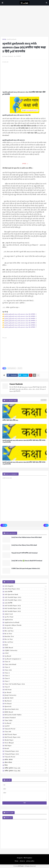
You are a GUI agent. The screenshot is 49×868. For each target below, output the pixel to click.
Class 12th (26, 670)
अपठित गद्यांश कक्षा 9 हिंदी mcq (10, 420)
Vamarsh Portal (26, 729)
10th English (26, 586)
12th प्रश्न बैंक (26, 603)
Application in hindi (26, 623)
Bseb (26, 645)
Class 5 (26, 676)
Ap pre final (26, 617)
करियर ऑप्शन (26, 760)
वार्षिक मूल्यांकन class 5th (26, 768)
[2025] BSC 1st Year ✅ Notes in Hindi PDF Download (27, 561)
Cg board (26, 656)
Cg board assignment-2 (26, 659)
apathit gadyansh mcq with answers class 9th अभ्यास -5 (20, 323)
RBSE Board (26, 712)
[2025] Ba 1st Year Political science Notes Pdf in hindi (26, 537)
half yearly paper (26, 735)
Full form (26, 690)
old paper (26, 746)
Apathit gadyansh (12, 39)
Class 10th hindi (26, 665)
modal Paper (26, 740)
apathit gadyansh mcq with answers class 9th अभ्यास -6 (20, 325)
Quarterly (26, 707)
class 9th (20, 368)
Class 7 (26, 681)
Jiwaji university (26, 695)
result (26, 749)
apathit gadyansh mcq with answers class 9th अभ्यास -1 (20, 314)
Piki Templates (28, 858)
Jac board (26, 693)
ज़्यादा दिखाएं (44, 400)
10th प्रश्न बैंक (26, 592)
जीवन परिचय (26, 763)
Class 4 (26, 673)
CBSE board (26, 648)
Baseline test (26, 637)
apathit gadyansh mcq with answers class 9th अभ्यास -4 (20, 321)
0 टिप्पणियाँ (18, 56)
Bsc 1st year (26, 639)
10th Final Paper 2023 (26, 589)
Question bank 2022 (26, 709)
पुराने (46, 525)
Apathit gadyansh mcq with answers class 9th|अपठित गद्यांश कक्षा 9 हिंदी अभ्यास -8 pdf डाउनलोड (24, 441)
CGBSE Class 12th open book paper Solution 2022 (26, 569)
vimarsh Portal (26, 757)
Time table (26, 721)
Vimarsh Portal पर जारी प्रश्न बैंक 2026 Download (24, 553)
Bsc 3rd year (26, 642)
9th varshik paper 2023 (26, 612)
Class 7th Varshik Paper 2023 (26, 684)
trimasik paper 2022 (26, 754)
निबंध (26, 765)
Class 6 (26, 679)
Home (16, 861)
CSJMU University (26, 651)
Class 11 (26, 667)
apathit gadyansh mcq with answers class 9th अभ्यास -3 (20, 319)
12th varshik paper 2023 (26, 600)
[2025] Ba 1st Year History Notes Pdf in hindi (24, 545)
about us (22, 861)
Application (26, 620)
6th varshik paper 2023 (26, 609)
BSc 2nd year (26, 631)
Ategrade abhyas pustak (26, 625)
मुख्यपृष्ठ (4, 39)
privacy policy (30, 861)
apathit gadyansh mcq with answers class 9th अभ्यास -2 (20, 316)
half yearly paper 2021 (26, 737)
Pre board (26, 704)
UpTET (26, 726)
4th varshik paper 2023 (26, 606)
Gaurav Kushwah (16, 384)
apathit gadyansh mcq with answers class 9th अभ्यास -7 (20, 327)
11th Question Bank (26, 595)
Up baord (26, 723)
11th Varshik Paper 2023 (26, 598)
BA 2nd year (26, 628)
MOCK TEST (26, 698)
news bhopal (26, 743)
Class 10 (26, 662)
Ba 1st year (26, 634)
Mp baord (26, 701)
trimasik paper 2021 (26, 751)
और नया (4, 525)
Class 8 (26, 687)
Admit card (26, 614)
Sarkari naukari (26, 718)
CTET (26, 653)
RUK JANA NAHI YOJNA (26, 715)
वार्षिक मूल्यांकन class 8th (26, 771)
